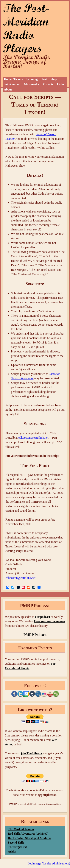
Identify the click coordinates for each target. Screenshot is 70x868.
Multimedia (32, 84)
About (8, 89)
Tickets (18, 79)
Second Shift (16, 843)
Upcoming (31, 79)
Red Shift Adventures (21, 834)
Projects (48, 84)
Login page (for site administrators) (49, 863)
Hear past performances (49, 621)
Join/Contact (12, 84)
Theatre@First (17, 847)
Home (8, 79)
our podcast (43, 617)
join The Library (32, 753)
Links (61, 84)
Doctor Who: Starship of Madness (29, 838)
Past (44, 79)
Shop (54, 79)
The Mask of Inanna (21, 829)
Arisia (12, 851)
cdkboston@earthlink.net (33, 438)
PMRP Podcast (35, 635)
